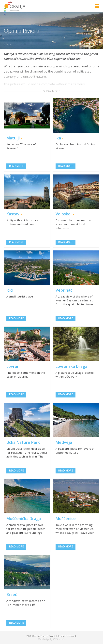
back (7, 44)
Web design (44, 639)
